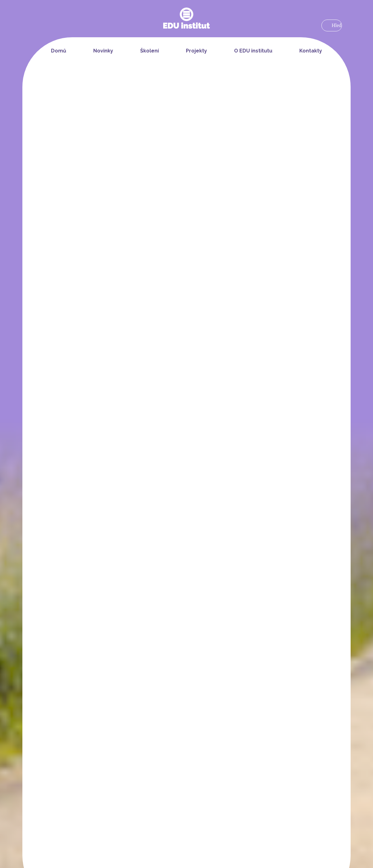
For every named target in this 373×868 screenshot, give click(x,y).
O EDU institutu (253, 51)
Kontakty (311, 51)
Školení (150, 51)
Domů (59, 51)
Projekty (196, 51)
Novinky (103, 51)
